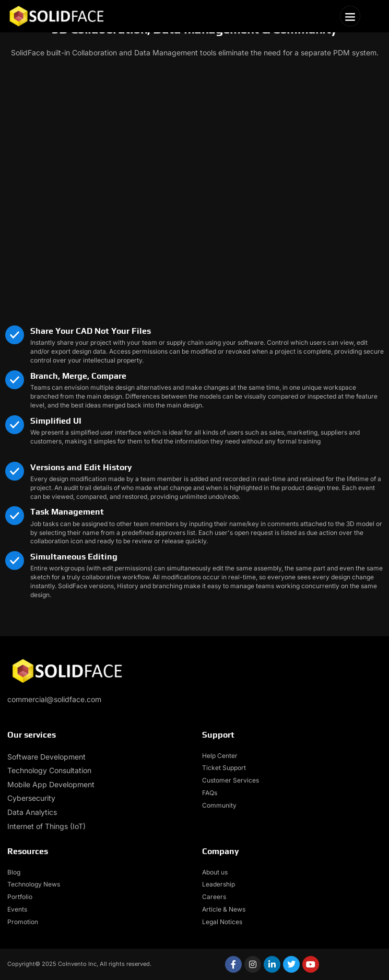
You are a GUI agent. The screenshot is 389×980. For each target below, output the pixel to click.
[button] (350, 16)
